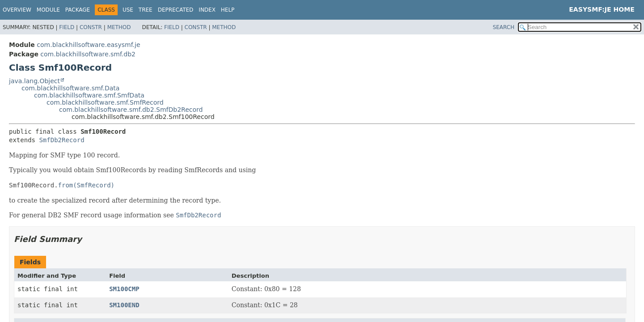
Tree (146, 10)
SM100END (124, 305)
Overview (17, 10)
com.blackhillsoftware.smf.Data (70, 88)
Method (119, 27)
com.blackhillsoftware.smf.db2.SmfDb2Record (131, 110)
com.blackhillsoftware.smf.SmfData (89, 95)
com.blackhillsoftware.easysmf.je (88, 45)
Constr (91, 27)
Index (207, 10)
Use (128, 10)
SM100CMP (124, 289)
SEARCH (504, 27)
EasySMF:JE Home (602, 9)
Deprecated (176, 10)
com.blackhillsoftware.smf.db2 (88, 54)
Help (228, 10)
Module (48, 10)
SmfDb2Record (61, 140)
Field (67, 27)
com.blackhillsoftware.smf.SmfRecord (105, 102)
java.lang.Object (34, 81)
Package (78, 10)
